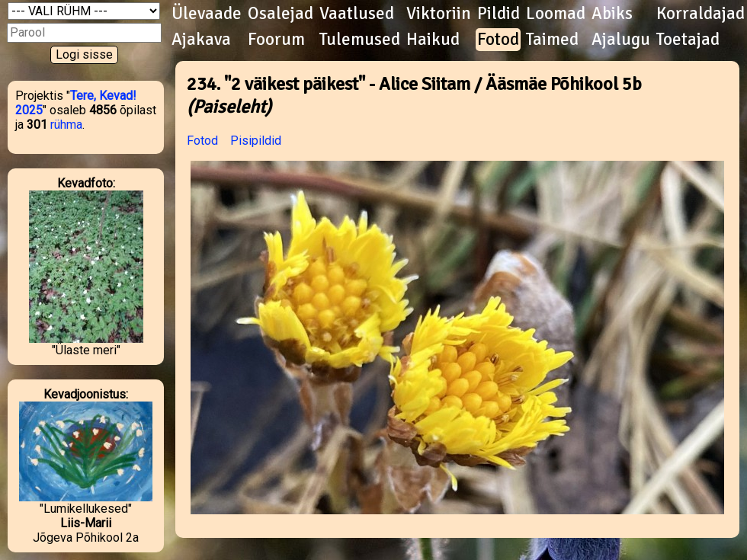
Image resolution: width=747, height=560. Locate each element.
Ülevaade (207, 14)
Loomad (556, 14)
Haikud (433, 40)
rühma (66, 125)
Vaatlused (357, 14)
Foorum (276, 40)
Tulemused (360, 40)
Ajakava (201, 40)
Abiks (612, 14)
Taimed (552, 40)
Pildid (499, 14)
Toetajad (688, 40)
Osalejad (281, 14)
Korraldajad (701, 14)
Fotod (498, 40)
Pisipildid (256, 141)
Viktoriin (439, 14)
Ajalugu (621, 40)
